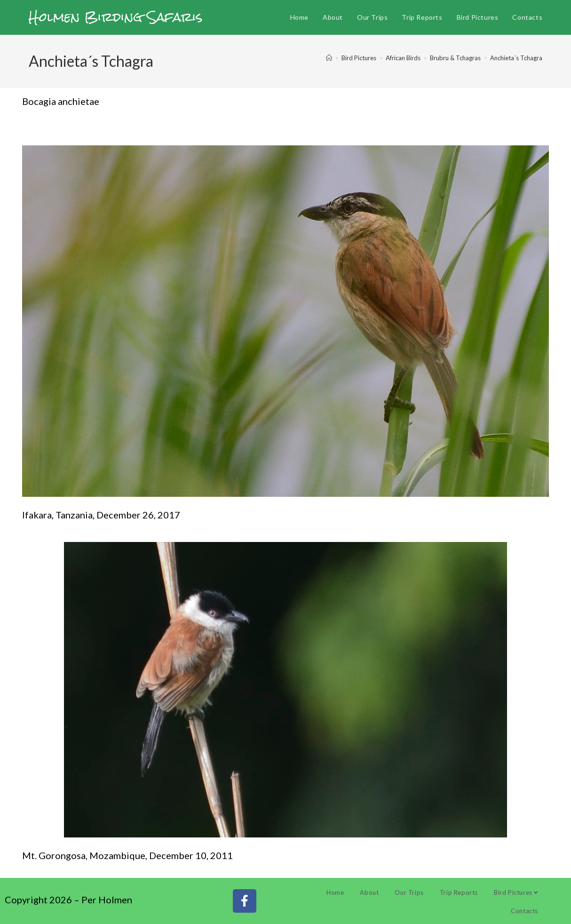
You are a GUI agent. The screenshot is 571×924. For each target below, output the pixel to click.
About (369, 892)
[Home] (329, 58)
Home (335, 892)
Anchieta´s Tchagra (516, 58)
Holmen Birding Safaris (116, 17)
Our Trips (409, 892)
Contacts (524, 911)
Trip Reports (459, 892)
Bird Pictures (516, 892)
